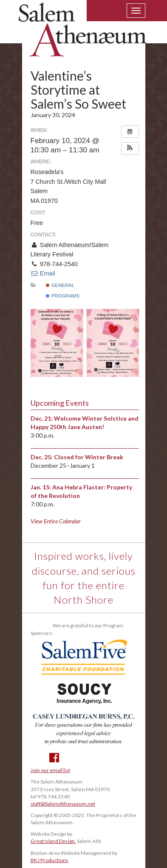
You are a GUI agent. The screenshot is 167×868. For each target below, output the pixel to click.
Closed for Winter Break (89, 457)
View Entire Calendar (56, 521)
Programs (63, 296)
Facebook (54, 758)
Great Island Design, (53, 841)
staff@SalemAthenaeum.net (63, 804)
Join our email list (50, 770)
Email (43, 273)
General (60, 285)
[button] (130, 149)
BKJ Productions (50, 860)
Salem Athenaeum (82, 35)
